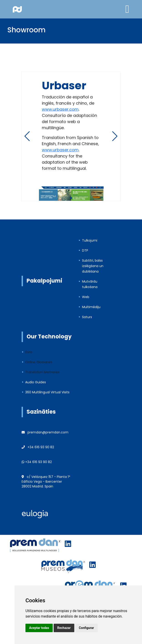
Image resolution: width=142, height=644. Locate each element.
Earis (29, 352)
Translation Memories (42, 372)
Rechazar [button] (64, 628)
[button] (115, 136)
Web (86, 297)
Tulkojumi (90, 240)
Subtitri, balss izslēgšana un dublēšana (93, 266)
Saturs (87, 317)
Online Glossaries (39, 362)
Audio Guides (36, 382)
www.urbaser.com (60, 109)
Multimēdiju (91, 307)
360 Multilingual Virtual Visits (47, 392)
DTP (85, 250)
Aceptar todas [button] (39, 628)
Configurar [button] (86, 628)
